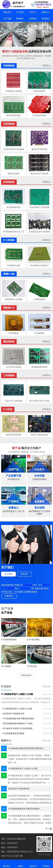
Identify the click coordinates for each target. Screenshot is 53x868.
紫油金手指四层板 (39, 149)
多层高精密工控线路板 (39, 207)
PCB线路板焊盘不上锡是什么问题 (17, 694)
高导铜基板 (14, 333)
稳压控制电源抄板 (14, 435)
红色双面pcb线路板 (14, 91)
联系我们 (46, 19)
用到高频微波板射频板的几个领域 (18, 724)
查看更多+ (9, 596)
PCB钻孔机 (32, 666)
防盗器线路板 (39, 91)
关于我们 (20, 12)
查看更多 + (47, 66)
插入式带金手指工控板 (39, 401)
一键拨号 (20, 864)
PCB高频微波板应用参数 (14, 733)
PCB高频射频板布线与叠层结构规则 (19, 719)
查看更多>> (47, 687)
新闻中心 (46, 12)
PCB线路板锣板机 (9, 640)
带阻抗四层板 (14, 174)
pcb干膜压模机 (33, 640)
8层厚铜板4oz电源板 (13, 299)
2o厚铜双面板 (39, 299)
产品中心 (33, 12)
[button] (25, 44)
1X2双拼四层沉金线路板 (14, 149)
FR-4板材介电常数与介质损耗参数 (18, 728)
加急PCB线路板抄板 (39, 435)
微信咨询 (33, 864)
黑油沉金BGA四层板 (39, 174)
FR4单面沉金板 (14, 266)
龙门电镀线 (6, 666)
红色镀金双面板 (39, 115)
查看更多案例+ (26, 675)
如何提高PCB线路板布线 (14, 714)
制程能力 (20, 19)
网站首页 (7, 12)
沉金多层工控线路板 (14, 401)
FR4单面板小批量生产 (39, 266)
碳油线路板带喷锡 (39, 367)
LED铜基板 (40, 333)
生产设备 (7, 19)
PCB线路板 (28, 585)
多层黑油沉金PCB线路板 (39, 232)
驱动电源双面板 (14, 115)
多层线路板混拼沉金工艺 (14, 232)
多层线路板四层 (14, 207)
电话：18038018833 (10, 843)
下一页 (49, 829)
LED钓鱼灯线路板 (13, 367)
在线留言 (33, 19)
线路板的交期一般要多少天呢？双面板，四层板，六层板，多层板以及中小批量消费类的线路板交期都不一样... (30, 759)
